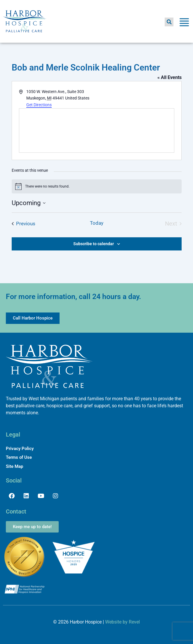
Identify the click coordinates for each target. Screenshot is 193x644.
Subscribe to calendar (94, 244)
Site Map (14, 466)
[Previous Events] (24, 224)
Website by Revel (122, 622)
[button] (169, 22)
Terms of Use (19, 457)
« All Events (169, 77)
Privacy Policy (20, 449)
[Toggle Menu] (184, 23)
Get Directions (39, 105)
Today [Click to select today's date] (97, 223)
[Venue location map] (97, 130)
